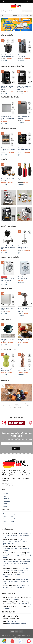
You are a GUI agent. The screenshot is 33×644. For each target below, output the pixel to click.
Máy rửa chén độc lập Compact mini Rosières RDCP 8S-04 (8, 118)
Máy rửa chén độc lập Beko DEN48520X (24, 118)
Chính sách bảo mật (9, 524)
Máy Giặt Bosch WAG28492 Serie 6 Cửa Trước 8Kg (7, 279)
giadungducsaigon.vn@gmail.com (17, 624)
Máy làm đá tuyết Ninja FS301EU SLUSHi (23, 56)
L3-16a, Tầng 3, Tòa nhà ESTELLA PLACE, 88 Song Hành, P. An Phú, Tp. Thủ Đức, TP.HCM (17, 562)
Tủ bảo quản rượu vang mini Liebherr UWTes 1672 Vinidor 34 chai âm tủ (8, 149)
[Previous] (1, 50)
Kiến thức (22, 15)
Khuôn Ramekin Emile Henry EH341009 (24, 340)
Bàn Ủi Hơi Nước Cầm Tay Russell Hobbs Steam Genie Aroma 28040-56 (24, 310)
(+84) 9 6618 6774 (23, 570)
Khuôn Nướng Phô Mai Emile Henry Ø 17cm (8, 340)
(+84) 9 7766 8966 (19, 588)
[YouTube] (6, 1)
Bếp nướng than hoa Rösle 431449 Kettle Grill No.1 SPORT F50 (8, 247)
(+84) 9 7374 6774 (12, 621)
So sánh (4, 60)
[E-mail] (3, 1)
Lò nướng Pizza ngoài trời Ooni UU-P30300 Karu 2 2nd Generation (25, 247)
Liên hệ (5, 506)
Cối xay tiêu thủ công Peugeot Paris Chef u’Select (25, 370)
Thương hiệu (16, 15)
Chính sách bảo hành (9, 519)
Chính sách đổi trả (8, 516)
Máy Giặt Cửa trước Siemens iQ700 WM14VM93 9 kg (24, 278)
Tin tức (5, 496)
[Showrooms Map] (4, 641)
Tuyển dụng (6, 501)
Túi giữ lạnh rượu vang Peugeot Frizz (25, 180)
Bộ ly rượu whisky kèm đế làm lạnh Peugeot (8, 180)
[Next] (32, 50)
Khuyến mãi (29, 15)
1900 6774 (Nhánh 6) (15, 599)
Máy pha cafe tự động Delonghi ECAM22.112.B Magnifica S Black (24, 88)
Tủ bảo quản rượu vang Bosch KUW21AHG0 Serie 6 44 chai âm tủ (24, 149)
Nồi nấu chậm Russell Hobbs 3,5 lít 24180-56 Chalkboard (8, 56)
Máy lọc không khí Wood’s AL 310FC (8, 309)
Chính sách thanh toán (10, 521)
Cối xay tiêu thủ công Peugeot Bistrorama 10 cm (8, 370)
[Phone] (13, 641)
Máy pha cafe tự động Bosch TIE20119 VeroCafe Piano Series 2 (8, 88)
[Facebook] (2, 1)
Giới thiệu (6, 494)
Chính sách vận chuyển (10, 514)
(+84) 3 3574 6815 (8, 544)
